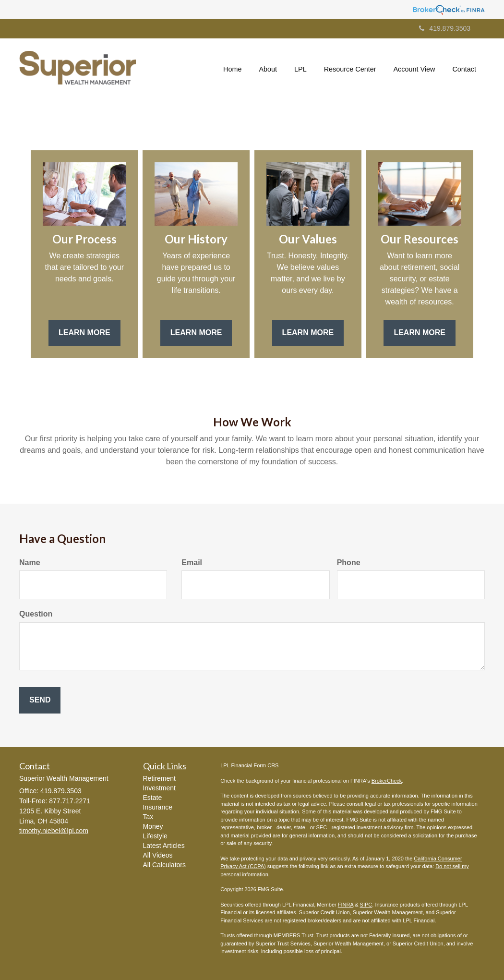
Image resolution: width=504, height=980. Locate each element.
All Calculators (164, 865)
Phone (349, 563)
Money (153, 826)
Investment (159, 788)
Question (36, 614)
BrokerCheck (387, 781)
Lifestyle (155, 836)
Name (30, 563)
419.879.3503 (445, 28)
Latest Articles (164, 846)
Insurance (158, 807)
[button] (268, 69)
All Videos (158, 855)
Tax (148, 817)
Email (192, 563)
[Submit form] (40, 700)
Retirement (159, 778)
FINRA (346, 905)
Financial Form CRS (255, 765)
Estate (153, 798)
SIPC (366, 905)
